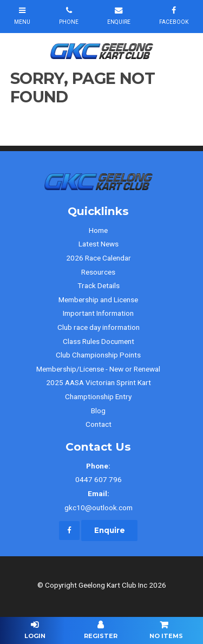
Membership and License (98, 300)
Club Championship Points (98, 355)
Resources (98, 272)
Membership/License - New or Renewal (98, 369)
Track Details (99, 285)
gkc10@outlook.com (99, 499)
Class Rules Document (99, 341)
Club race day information (99, 327)
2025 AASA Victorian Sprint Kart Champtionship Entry (99, 389)
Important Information (98, 313)
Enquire (110, 530)
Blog (98, 411)
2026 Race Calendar (99, 258)
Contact (99, 424)
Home (98, 230)
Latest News (99, 244)
